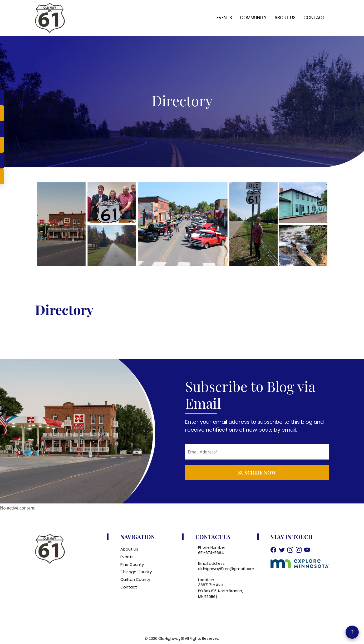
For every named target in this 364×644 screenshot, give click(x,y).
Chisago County (136, 572)
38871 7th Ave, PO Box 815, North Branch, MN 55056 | (220, 591)
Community (253, 18)
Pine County (132, 564)
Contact (314, 18)
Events (224, 18)
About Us (285, 18)
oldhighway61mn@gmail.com (226, 569)
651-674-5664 (211, 553)
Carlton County (135, 579)
